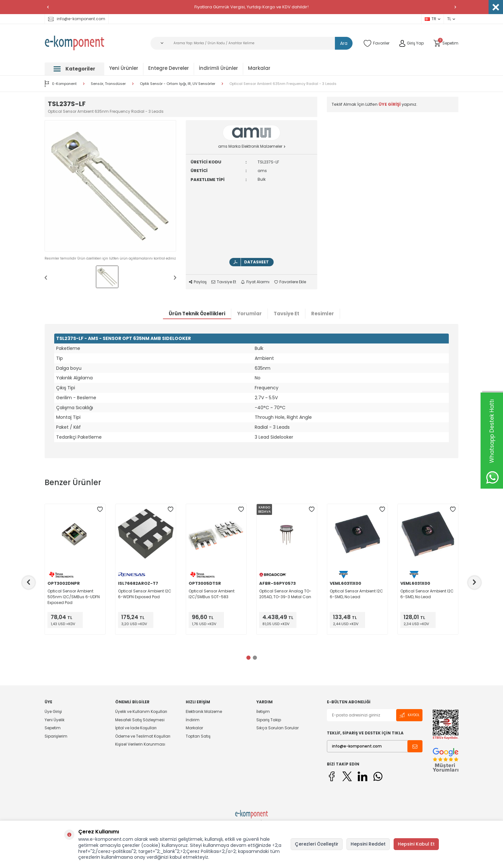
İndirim (193, 720)
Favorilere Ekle (290, 282)
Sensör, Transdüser (108, 84)
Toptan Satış (198, 736)
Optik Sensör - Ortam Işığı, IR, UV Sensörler (178, 84)
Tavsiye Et (224, 282)
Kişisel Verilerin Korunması (140, 744)
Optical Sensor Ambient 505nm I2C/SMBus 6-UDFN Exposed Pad (74, 597)
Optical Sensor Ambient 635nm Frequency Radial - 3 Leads (283, 84)
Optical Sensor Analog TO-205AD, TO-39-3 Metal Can (285, 594)
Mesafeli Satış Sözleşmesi (140, 720)
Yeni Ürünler (124, 68)
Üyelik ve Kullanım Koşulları (141, 712)
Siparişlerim (56, 736)
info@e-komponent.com (77, 19)
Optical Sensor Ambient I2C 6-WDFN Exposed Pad (145, 594)
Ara (344, 43)
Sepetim (53, 728)
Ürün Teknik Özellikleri (197, 314)
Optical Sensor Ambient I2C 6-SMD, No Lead (356, 594)
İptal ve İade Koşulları (136, 728)
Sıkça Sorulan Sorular (277, 728)
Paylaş (198, 282)
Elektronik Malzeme (204, 712)
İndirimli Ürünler (218, 68)
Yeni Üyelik (55, 720)
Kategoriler (74, 69)
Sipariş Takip (269, 720)
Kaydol (409, 715)
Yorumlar (249, 314)
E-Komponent (61, 84)
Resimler (323, 314)
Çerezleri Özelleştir (317, 844)
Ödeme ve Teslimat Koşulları (143, 736)
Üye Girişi (53, 712)
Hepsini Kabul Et (416, 844)
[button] (48, 7)
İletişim (263, 712)
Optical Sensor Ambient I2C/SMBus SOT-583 (212, 594)
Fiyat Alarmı (255, 282)
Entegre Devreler (169, 68)
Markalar (259, 68)
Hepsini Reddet (368, 844)
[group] (110, 186)
